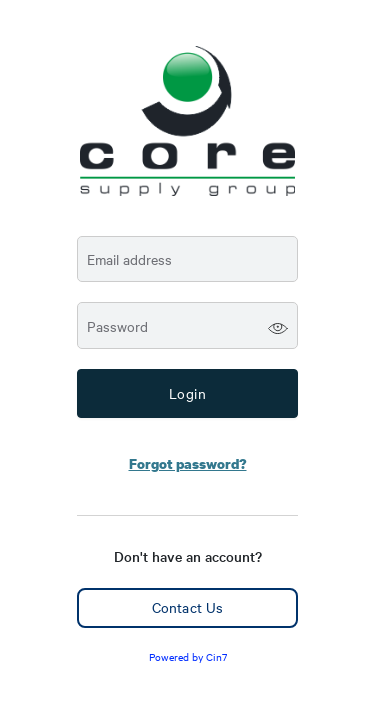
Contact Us (187, 607)
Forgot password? (188, 463)
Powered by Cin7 (188, 656)
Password (117, 326)
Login (188, 393)
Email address (129, 259)
